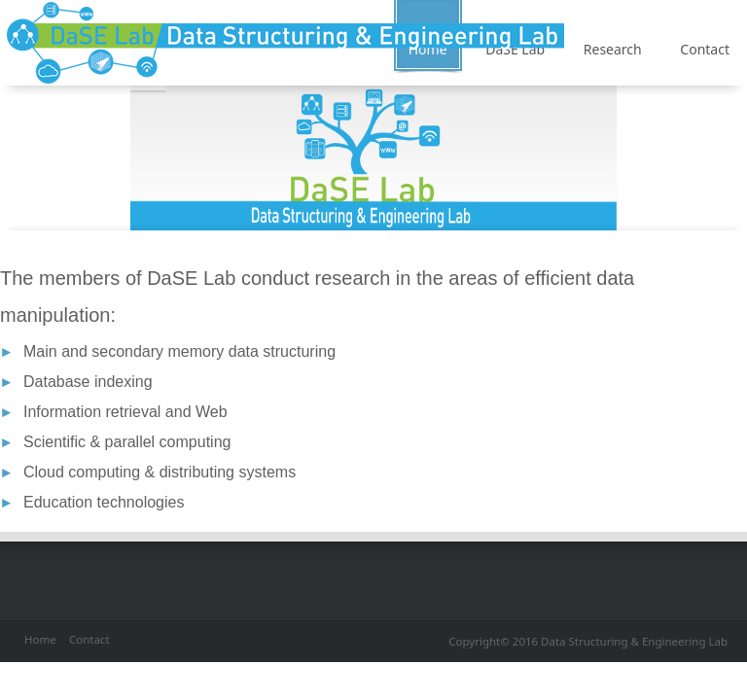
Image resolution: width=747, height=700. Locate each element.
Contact (89, 639)
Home (40, 639)
